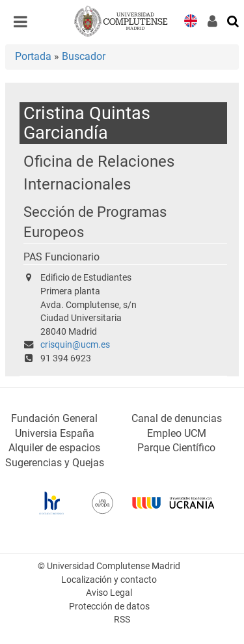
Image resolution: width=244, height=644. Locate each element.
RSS (122, 620)
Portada (33, 56)
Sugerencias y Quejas (55, 463)
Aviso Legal (109, 593)
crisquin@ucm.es (75, 345)
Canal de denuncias (177, 418)
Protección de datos (109, 607)
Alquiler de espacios (54, 448)
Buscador (84, 56)
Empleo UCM (177, 433)
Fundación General (54, 418)
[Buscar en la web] (234, 20)
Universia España (55, 433)
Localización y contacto (109, 580)
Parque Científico (176, 448)
